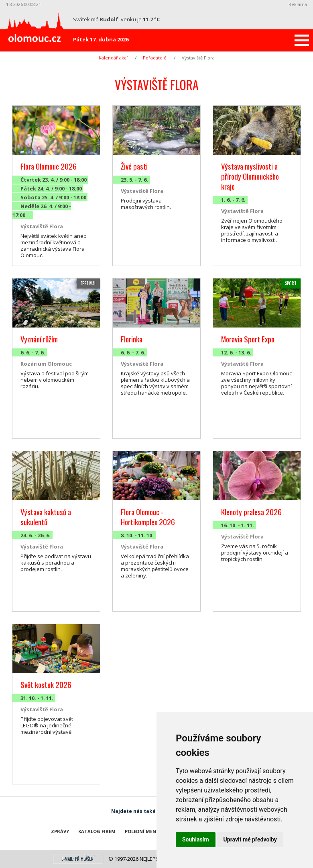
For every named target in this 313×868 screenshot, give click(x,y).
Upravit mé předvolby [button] (250, 839)
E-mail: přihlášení (78, 859)
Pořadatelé (155, 58)
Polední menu (142, 831)
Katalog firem (97, 831)
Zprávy (60, 831)
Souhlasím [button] (196, 839)
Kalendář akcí (113, 58)
